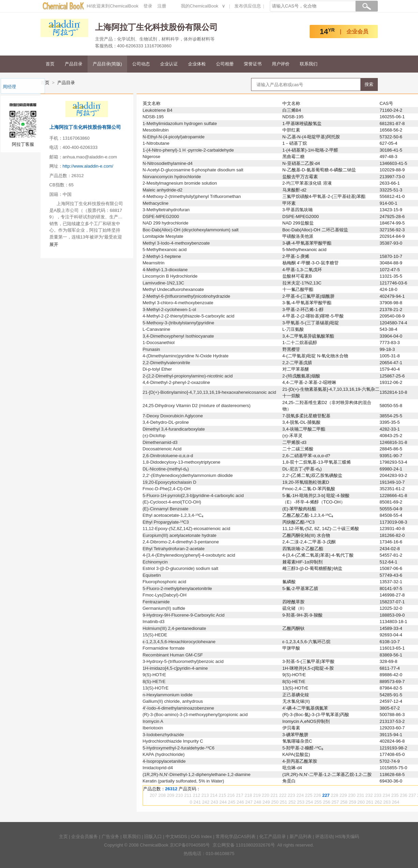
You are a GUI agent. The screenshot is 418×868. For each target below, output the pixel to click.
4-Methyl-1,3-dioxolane (165, 270)
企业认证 (169, 64)
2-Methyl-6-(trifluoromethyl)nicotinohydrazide (187, 296)
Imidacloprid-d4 (158, 768)
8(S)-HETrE (154, 681)
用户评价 (281, 64)
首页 (50, 64)
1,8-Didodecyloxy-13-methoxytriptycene (182, 462)
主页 (63, 836)
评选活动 (324, 836)
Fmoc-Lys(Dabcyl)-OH (165, 595)
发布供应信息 (248, 6)
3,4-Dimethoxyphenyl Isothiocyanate (179, 336)
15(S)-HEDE (155, 635)
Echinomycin (155, 562)
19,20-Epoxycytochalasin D (170, 482)
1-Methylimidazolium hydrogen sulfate (180, 123)
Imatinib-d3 (154, 622)
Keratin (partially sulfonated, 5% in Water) (183, 781)
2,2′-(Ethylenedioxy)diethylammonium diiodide (188, 475)
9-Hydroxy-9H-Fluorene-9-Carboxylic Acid (184, 615)
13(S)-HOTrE (156, 688)
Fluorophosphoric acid (165, 582)
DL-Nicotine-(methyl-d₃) (166, 469)
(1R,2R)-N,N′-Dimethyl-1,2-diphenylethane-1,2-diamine (197, 774)
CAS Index (201, 836)
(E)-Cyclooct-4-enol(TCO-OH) (172, 502)
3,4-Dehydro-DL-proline (166, 422)
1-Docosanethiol (159, 343)
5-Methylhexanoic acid (165, 250)
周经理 (9, 87)
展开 (54, 244)
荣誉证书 (253, 64)
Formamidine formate (164, 648)
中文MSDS (176, 836)
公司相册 (225, 64)
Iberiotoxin (153, 728)
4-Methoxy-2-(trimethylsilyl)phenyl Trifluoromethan (192, 196)
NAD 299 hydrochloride (166, 223)
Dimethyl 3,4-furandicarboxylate (174, 429)
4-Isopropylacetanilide (164, 761)
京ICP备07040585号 (190, 845)
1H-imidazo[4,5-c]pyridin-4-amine (175, 668)
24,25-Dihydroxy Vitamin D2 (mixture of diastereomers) (197, 406)
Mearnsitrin (154, 263)
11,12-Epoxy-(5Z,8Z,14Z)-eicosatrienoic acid (187, 529)
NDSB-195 (153, 117)
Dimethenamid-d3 (160, 442)
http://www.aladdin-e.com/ (88, 166)
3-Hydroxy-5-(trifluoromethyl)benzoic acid (183, 661)
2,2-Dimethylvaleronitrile (166, 363)
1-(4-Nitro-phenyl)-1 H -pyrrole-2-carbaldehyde (188, 150)
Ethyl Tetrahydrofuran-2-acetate (174, 549)
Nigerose (152, 157)
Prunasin (151, 349)
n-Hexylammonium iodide (168, 695)
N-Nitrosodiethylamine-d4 (168, 163)
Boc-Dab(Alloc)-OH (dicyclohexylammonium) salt (191, 230)
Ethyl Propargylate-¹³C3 (166, 522)
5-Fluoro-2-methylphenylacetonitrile (177, 588)
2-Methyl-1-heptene (162, 256)
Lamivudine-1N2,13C (164, 283)
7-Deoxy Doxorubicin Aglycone (173, 416)
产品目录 (74, 64)
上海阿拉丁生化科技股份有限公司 (85, 127)
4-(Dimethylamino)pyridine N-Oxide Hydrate (186, 356)
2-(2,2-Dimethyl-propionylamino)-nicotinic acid (188, 376)
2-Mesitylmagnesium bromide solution (180, 183)
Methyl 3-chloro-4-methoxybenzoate (178, 303)
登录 (148, 6)
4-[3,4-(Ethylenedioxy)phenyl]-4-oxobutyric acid (189, 555)
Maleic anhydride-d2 (163, 190)
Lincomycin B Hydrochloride (170, 276)
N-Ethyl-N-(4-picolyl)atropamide (174, 137)
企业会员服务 (84, 836)
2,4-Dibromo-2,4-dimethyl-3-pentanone (181, 542)
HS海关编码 (347, 836)
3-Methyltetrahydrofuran (166, 210)
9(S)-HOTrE (154, 675)
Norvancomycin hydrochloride (172, 177)
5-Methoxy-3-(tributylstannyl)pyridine (179, 323)
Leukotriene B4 (158, 110)
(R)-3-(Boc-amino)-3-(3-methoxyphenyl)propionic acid (195, 715)
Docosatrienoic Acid (162, 449)
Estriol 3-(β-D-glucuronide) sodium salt (181, 568)
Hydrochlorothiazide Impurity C (173, 741)
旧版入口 (153, 836)
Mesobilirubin (156, 130)
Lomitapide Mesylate (163, 236)
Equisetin (152, 575)
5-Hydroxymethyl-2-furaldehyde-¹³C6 (179, 748)
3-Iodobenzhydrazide (163, 735)
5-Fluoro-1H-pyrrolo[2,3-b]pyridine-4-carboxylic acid (193, 495)
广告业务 (110, 836)
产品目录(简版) (107, 64)
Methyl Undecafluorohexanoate (173, 289)
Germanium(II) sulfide (164, 608)
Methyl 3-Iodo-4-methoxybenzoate (176, 243)
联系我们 (309, 64)
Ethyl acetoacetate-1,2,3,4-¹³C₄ (173, 515)
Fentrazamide (156, 602)
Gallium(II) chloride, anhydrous (173, 701)
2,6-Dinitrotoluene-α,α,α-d (168, 456)
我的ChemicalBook (200, 6)
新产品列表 (301, 836)
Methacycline (156, 203)
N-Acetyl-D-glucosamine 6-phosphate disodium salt (193, 170)
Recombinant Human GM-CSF (173, 655)
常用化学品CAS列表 (236, 836)
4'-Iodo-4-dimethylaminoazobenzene (179, 708)
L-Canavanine (157, 329)
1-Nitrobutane (156, 143)
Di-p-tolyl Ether (157, 369)
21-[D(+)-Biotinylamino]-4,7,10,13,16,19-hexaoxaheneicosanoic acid (210, 392)
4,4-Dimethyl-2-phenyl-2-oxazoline (176, 382)
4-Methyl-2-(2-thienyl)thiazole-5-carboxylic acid (189, 316)
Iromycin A (153, 721)
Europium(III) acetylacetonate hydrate (180, 535)
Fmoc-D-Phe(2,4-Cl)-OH (167, 489)
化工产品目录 (273, 836)
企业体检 (197, 64)
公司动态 (141, 64)
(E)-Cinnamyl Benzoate (166, 509)
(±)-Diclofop (154, 436)
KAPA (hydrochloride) (164, 754)
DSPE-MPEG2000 (161, 216)
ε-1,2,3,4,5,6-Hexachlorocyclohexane (179, 642)
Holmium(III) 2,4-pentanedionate (174, 628)
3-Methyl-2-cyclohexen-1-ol (169, 309)
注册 (162, 6)
